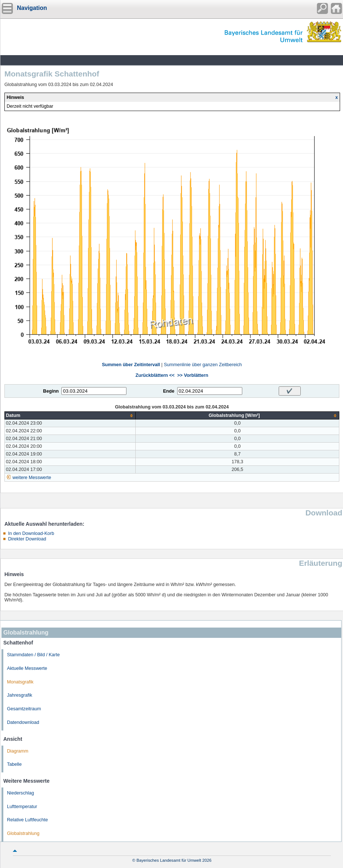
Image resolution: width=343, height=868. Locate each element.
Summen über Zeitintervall (131, 365)
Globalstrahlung (23, 833)
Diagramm (18, 751)
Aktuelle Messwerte (27, 668)
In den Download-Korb (31, 533)
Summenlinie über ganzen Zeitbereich (203, 365)
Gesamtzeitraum (24, 709)
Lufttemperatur (22, 807)
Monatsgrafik (20, 682)
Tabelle (14, 764)
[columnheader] (70, 416)
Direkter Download (27, 539)
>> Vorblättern (193, 375)
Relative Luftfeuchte (27, 820)
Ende (169, 391)
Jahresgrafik (20, 695)
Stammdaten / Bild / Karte (33, 655)
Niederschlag (21, 793)
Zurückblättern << (155, 375)
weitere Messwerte (32, 478)
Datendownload (23, 722)
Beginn (51, 391)
